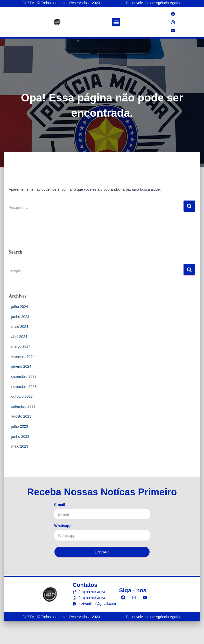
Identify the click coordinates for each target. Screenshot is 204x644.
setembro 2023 (23, 406)
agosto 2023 (21, 416)
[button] (116, 22)
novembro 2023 (24, 387)
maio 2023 (20, 446)
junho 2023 (20, 436)
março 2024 (21, 346)
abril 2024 (19, 337)
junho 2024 (20, 317)
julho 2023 (20, 426)
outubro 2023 (22, 396)
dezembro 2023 (24, 376)
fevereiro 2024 (23, 357)
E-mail (60, 505)
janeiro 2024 (21, 366)
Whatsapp (63, 526)
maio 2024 (20, 327)
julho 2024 (20, 307)
